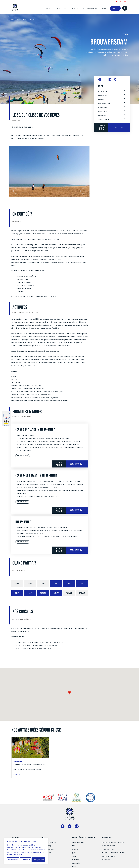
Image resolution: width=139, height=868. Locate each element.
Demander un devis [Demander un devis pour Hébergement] (77, 550)
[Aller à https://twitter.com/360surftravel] (70, 827)
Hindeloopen (18, 761)
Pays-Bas (125, 34)
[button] (112, 91)
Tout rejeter (26, 860)
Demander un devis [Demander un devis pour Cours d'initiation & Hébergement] (77, 464)
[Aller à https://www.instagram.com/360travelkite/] (77, 827)
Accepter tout (39, 860)
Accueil (14, 19)
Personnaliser (13, 860)
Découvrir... (17, 775)
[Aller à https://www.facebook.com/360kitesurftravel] (63, 827)
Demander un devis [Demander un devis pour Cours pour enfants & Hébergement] (77, 510)
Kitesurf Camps (22, 19)
